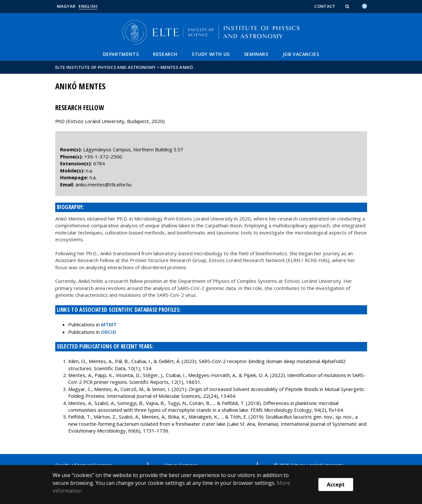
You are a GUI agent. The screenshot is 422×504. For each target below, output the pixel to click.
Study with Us (211, 54)
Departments (121, 54)
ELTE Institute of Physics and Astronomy (106, 67)
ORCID (109, 332)
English (88, 6)
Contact (325, 6)
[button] (348, 6)
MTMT (109, 324)
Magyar (66, 6)
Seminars (256, 54)
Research (165, 54)
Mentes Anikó (177, 67)
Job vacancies (301, 54)
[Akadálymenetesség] (364, 6)
